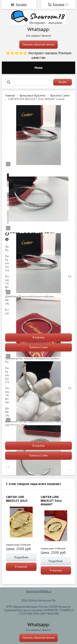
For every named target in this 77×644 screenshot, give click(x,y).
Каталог (21, 4)
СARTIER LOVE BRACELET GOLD (17, 499)
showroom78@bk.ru (39, 591)
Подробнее (21, 557)
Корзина (59, 4)
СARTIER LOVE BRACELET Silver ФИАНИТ (51, 501)
